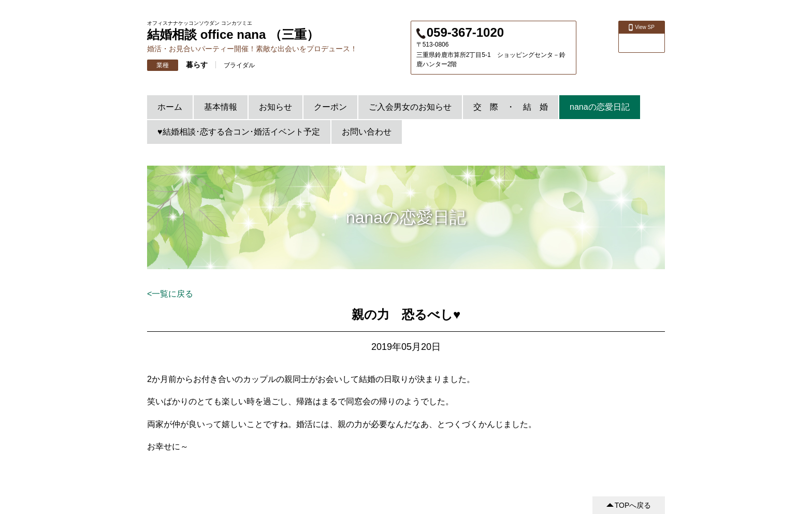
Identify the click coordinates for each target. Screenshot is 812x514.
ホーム (170, 107)
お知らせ (275, 107)
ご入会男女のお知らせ (410, 107)
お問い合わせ (367, 132)
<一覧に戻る (170, 294)
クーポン (330, 107)
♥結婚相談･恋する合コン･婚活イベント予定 (239, 132)
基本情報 (221, 107)
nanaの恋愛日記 (600, 107)
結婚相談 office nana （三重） (233, 34)
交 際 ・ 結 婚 (511, 107)
